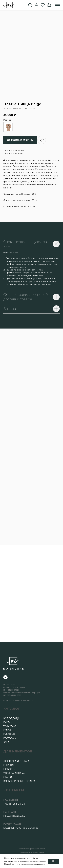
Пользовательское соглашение (32, 852)
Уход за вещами (14, 773)
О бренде (9, 765)
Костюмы (10, 738)
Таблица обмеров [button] (13, 154)
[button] (30, 5)
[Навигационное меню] (57, 5)
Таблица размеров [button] (14, 151)
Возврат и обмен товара (19, 781)
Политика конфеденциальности (32, 848)
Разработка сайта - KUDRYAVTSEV (18, 700)
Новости (9, 769)
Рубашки (9, 734)
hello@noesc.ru (14, 816)
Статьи (8, 777)
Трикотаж (10, 726)
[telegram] (5, 677)
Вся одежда (11, 718)
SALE (6, 742)
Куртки (8, 722)
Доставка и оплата (16, 761)
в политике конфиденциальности (30, 864)
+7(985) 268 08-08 (14, 804)
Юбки (7, 730)
